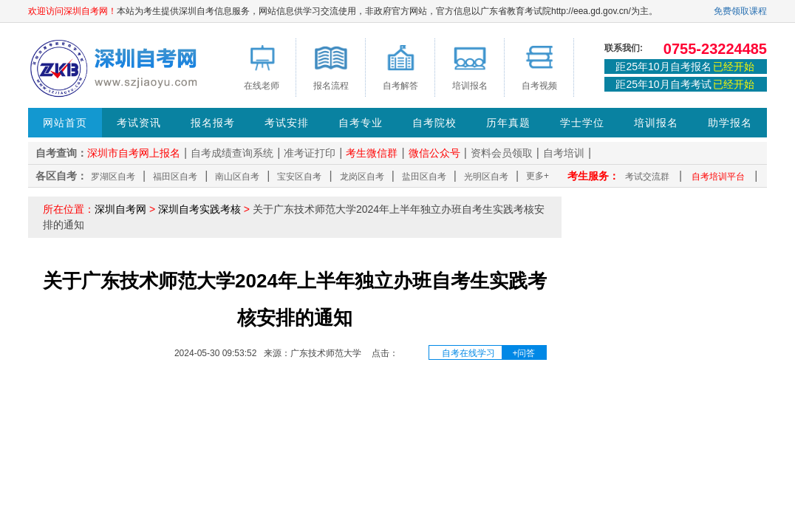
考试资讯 (139, 123)
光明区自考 (486, 177)
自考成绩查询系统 (232, 153)
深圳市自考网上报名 (134, 153)
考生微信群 (372, 153)
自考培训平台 (718, 177)
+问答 (523, 353)
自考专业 (361, 123)
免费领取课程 (740, 11)
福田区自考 (175, 177)
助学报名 (730, 123)
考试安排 (287, 123)
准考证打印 (310, 153)
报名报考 (213, 123)
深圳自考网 (120, 209)
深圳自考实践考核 (199, 209)
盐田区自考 (424, 177)
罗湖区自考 (113, 177)
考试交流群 (647, 177)
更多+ (538, 176)
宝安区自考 (299, 177)
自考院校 (434, 123)
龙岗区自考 (362, 177)
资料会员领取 (502, 153)
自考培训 (564, 153)
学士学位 (582, 123)
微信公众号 (434, 153)
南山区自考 (237, 177)
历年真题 (508, 123)
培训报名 (656, 123)
